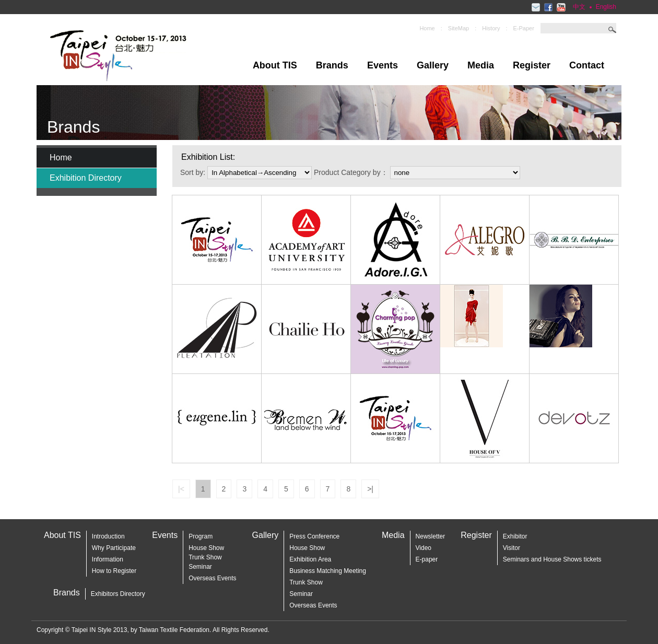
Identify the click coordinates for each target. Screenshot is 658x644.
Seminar (200, 567)
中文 (579, 7)
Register (532, 65)
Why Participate (114, 548)
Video (424, 548)
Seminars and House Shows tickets (552, 559)
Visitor (512, 548)
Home (427, 28)
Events (383, 65)
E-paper (427, 559)
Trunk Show (306, 582)
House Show (206, 548)
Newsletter (431, 536)
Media (481, 65)
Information (108, 559)
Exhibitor (515, 536)
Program (201, 536)
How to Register (114, 571)
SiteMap (459, 28)
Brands (332, 65)
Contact (587, 65)
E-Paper (524, 28)
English (606, 7)
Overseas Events (212, 578)
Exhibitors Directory (118, 594)
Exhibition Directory (86, 178)
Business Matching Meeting (328, 571)
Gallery (433, 65)
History (491, 28)
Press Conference (314, 536)
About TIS (275, 65)
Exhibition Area (310, 559)
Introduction (108, 536)
